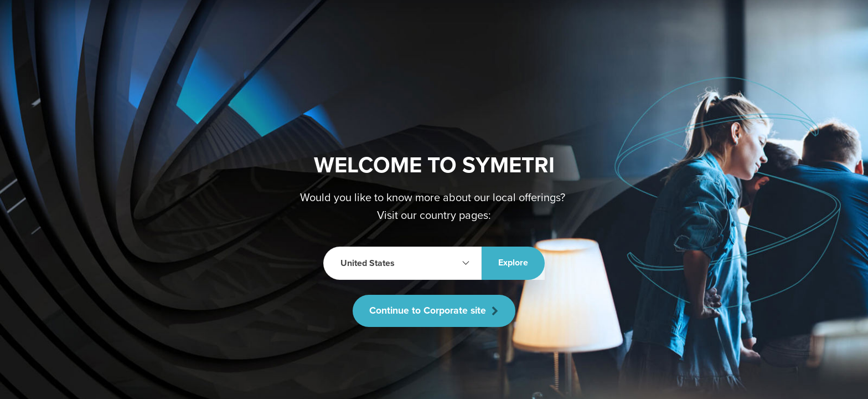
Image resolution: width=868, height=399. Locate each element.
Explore (513, 263)
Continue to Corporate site (434, 311)
